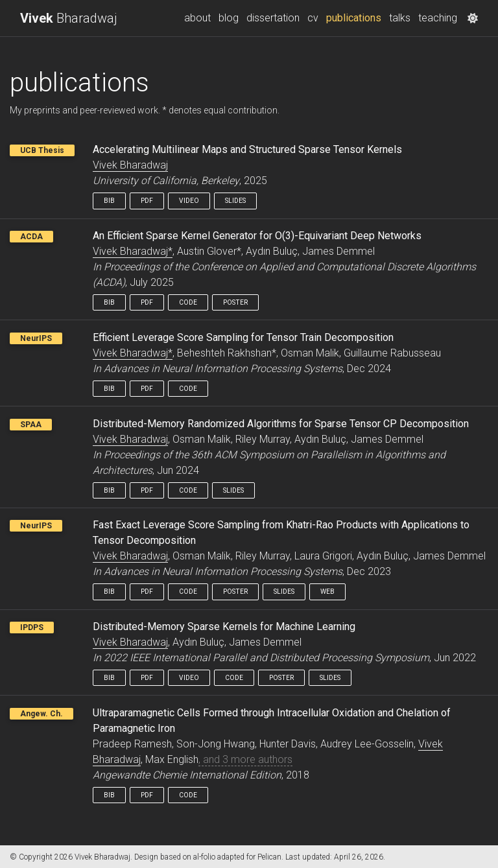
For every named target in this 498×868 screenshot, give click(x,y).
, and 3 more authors (245, 759)
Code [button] (188, 302)
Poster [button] (235, 302)
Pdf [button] (147, 201)
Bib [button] (109, 201)
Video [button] (189, 201)
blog (229, 18)
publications (356, 17)
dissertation (273, 18)
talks (400, 18)
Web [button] (327, 592)
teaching (438, 18)
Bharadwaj (69, 18)
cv (313, 18)
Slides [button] (235, 201)
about (197, 18)
